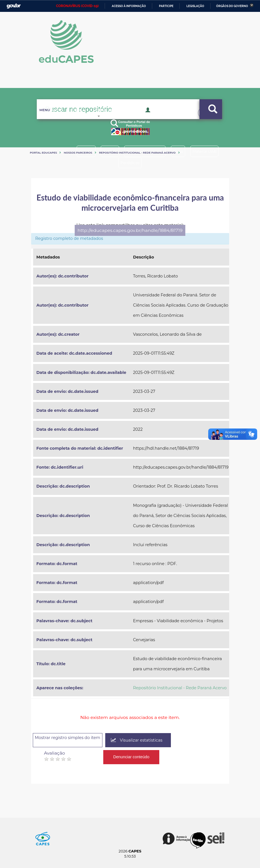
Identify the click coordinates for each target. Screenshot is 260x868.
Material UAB (112, 163)
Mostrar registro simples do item (76, 740)
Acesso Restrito (167, 118)
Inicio (50, 119)
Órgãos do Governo (232, 6)
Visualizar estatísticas (156, 740)
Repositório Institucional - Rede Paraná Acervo (137, 153)
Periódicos (151, 163)
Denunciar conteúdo (132, 754)
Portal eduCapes (44, 153)
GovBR (14, 6)
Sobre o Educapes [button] (118, 119)
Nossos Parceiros (78, 153)
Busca (75, 119)
